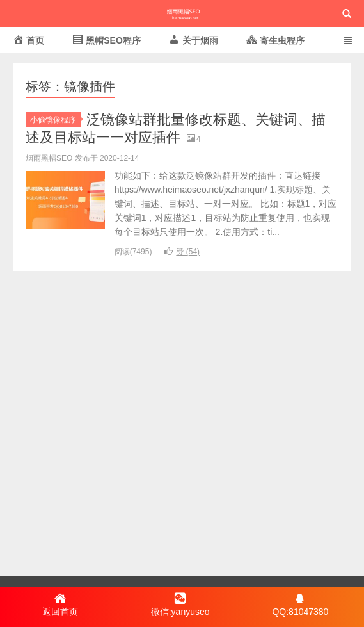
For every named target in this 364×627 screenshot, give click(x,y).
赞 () (182, 252)
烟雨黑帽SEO (182, 13)
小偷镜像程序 (55, 120)
